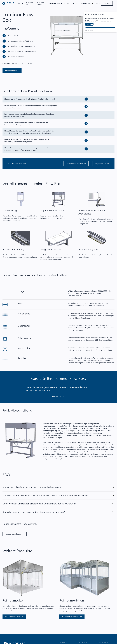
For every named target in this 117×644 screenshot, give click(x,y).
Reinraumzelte (13, 600)
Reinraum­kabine (41, 3)
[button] (56, 3)
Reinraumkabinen (72, 600)
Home (21, 3)
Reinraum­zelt (30, 3)
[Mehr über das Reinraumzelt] (23, 578)
